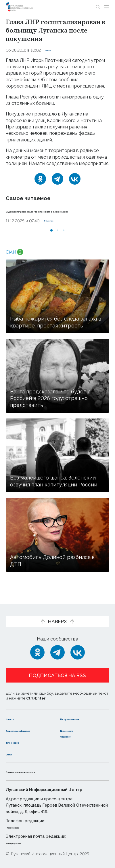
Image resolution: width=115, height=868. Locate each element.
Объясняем (74, 736)
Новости (16, 712)
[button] (51, 237)
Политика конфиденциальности (44, 771)
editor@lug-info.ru (25, 843)
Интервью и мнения (84, 712)
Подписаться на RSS (57, 670)
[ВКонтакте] (75, 179)
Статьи (14, 754)
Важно (52, 50)
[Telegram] (57, 179)
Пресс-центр (76, 724)
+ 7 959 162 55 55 (22, 827)
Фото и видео (22, 742)
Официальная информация (22, 727)
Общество (55, 227)
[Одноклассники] (40, 179)
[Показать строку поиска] (98, 7)
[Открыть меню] (107, 7)
